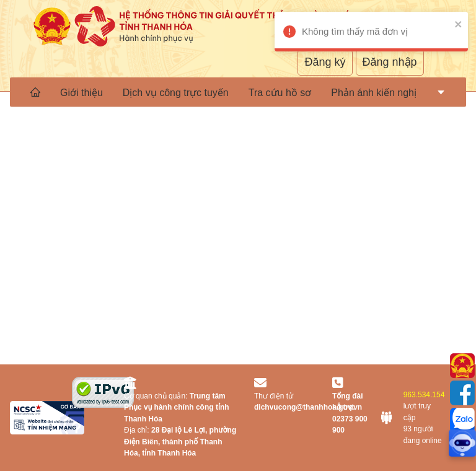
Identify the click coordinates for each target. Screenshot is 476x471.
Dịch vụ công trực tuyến (176, 93)
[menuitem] (35, 92)
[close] (470, 24)
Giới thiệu (82, 93)
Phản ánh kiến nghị (374, 93)
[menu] (238, 92)
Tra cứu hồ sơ (280, 93)
